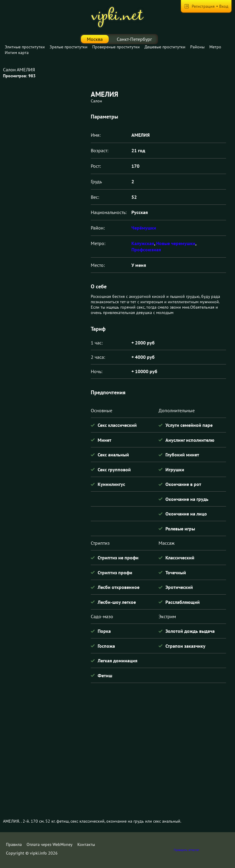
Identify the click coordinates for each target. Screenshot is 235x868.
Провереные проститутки (116, 47)
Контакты (86, 844)
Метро (215, 47)
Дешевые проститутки (165, 47)
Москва (95, 39)
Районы (197, 47)
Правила (14, 844)
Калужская (143, 243)
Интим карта (17, 53)
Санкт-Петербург (134, 39)
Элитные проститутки (25, 47)
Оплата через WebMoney (50, 844)
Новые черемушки (176, 243)
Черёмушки (144, 228)
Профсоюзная (146, 250)
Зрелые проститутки (69, 47)
